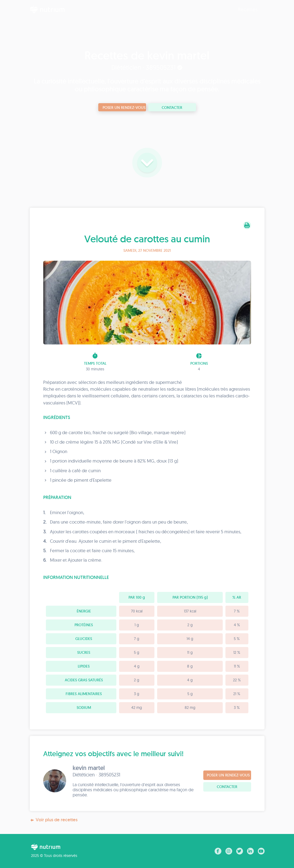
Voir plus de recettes (54, 820)
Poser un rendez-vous (124, 108)
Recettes (248, 9)
